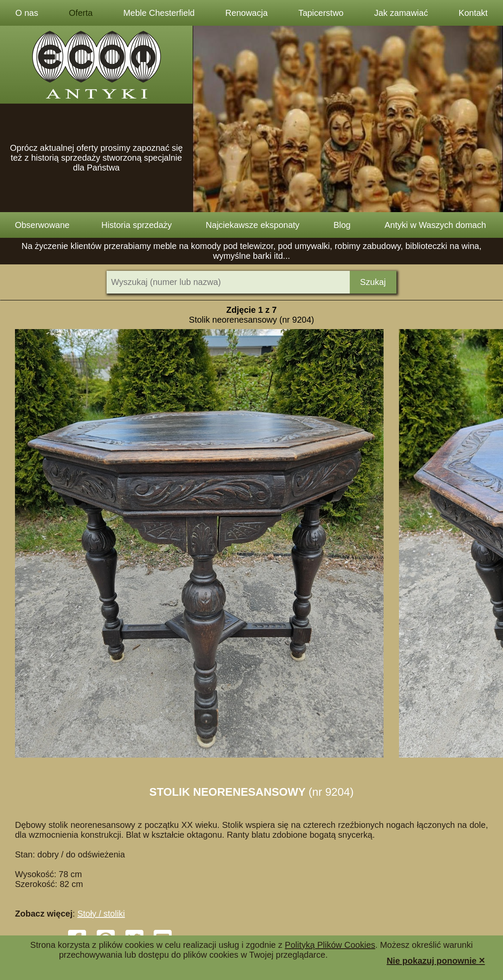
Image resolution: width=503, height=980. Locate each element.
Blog (342, 225)
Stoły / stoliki (101, 914)
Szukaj (373, 282)
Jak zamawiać (401, 13)
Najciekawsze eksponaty (253, 225)
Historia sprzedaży (137, 225)
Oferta (81, 13)
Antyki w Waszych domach (435, 225)
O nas (27, 13)
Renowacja (246, 13)
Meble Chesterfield (159, 13)
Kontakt (473, 13)
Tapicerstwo (321, 13)
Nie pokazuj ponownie (436, 960)
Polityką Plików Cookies (330, 945)
